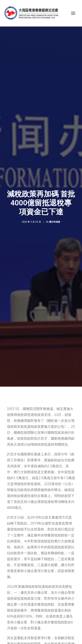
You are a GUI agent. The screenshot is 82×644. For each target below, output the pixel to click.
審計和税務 (55, 216)
